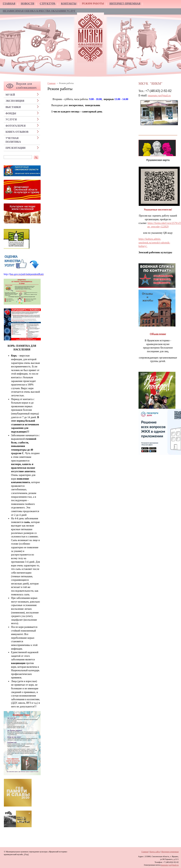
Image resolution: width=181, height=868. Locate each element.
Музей (10, 95)
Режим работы (93, 4)
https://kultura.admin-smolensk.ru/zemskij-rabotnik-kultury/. (154, 243)
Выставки (13, 107)
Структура (48, 4)
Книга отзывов (17, 132)
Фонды (11, 113)
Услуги (11, 120)
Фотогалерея (16, 126)
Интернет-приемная (125, 4)
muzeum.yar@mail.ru (159, 96)
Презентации (16, 148)
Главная (9, 4)
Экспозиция (15, 101)
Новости (28, 4)
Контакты (69, 4)
